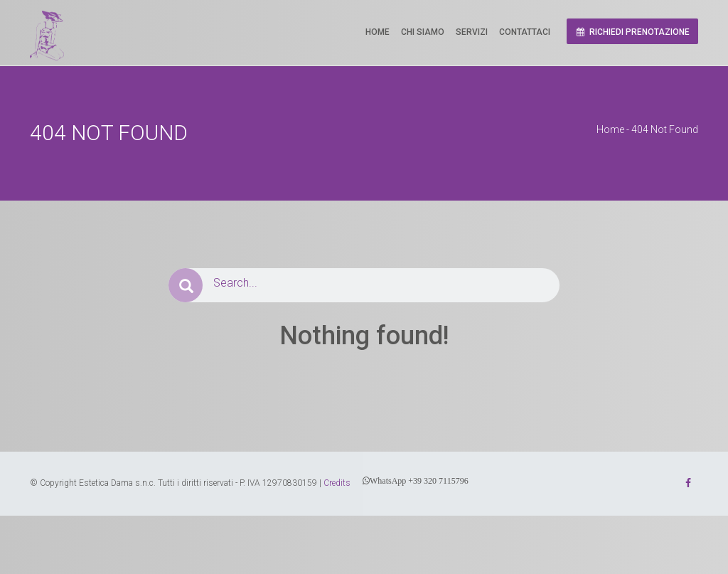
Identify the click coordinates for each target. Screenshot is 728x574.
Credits (337, 483)
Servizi (472, 32)
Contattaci (525, 32)
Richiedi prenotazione (632, 32)
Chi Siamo (423, 32)
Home (378, 32)
